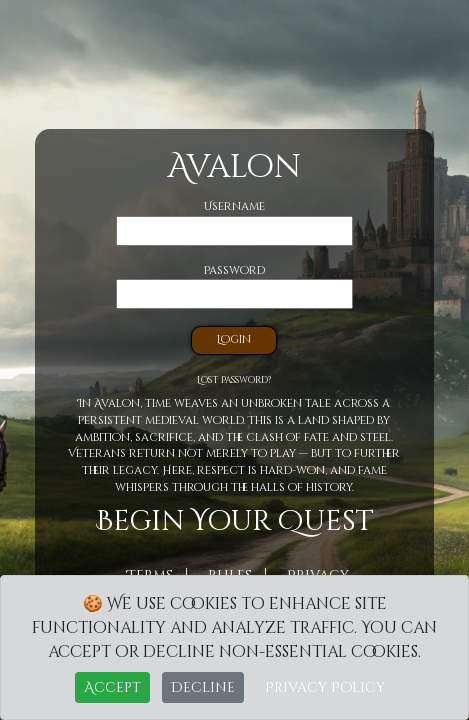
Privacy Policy (325, 687)
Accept (112, 687)
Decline (203, 687)
